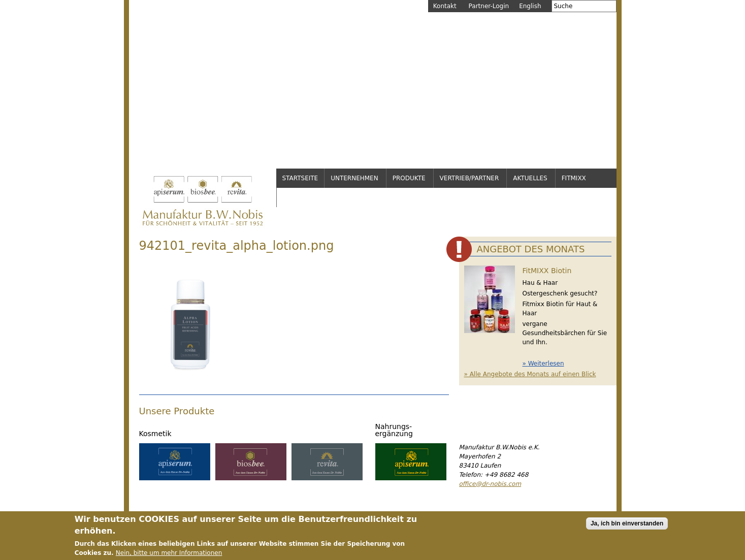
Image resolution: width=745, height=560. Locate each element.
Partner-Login (489, 6)
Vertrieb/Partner (469, 178)
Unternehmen (354, 178)
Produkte (409, 178)
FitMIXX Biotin (547, 271)
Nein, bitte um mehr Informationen (169, 555)
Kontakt (445, 6)
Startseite (300, 178)
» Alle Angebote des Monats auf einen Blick (530, 374)
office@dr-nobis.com (490, 484)
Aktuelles (530, 178)
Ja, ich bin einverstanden (627, 525)
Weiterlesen (546, 364)
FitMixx (574, 178)
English (530, 6)
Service (296, 197)
